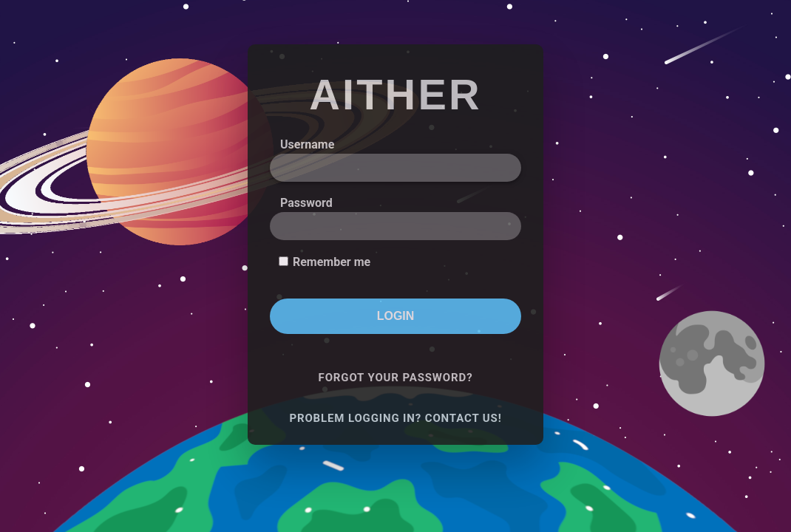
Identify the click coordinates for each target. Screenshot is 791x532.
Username (307, 144)
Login (396, 316)
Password (306, 203)
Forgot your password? (396, 378)
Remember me (332, 262)
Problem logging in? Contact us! (395, 418)
